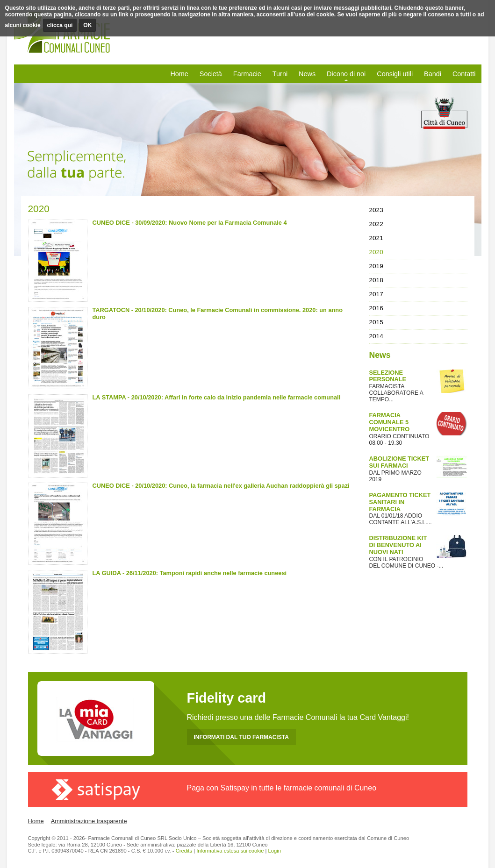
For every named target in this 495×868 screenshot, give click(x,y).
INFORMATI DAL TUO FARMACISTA (241, 737)
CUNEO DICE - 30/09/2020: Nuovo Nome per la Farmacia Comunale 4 (190, 223)
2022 (376, 224)
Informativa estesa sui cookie (230, 851)
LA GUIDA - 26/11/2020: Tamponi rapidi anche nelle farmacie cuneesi (190, 573)
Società (211, 74)
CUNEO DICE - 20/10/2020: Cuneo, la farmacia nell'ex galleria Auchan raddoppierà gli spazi (221, 486)
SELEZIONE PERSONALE (388, 376)
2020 (376, 252)
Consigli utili (395, 74)
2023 (376, 210)
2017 (376, 294)
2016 (376, 308)
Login (275, 851)
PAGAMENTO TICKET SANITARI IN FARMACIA (400, 502)
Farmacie (247, 74)
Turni (280, 74)
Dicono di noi (346, 74)
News (307, 74)
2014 (376, 336)
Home (179, 74)
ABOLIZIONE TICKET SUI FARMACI (399, 462)
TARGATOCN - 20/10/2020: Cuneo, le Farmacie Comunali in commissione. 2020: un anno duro (218, 313)
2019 (376, 266)
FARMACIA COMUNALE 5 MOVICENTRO (390, 422)
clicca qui (60, 25)
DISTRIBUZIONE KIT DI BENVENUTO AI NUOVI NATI (398, 545)
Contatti (464, 74)
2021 (376, 238)
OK (87, 25)
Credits (184, 851)
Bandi (433, 74)
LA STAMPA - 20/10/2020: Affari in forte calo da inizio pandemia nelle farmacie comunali (217, 397)
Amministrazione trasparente (89, 821)
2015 (376, 322)
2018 (376, 280)
